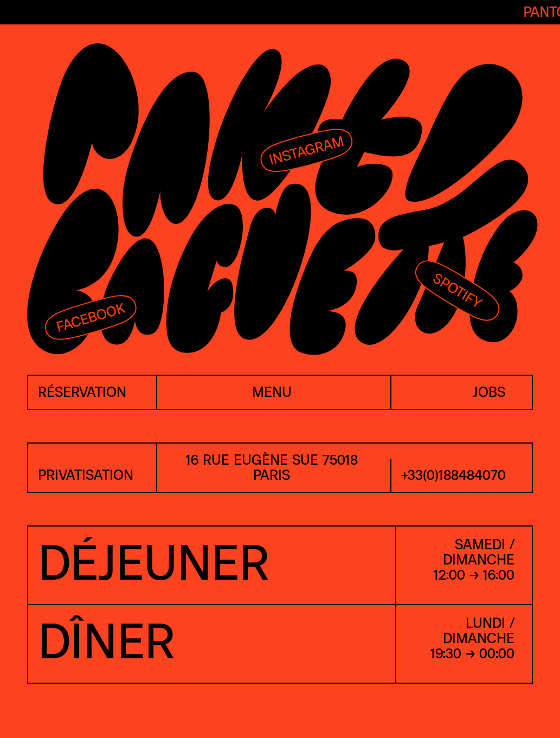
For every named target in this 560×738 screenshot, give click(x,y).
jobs (489, 393)
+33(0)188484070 (453, 476)
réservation (82, 393)
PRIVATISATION (86, 476)
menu (272, 393)
